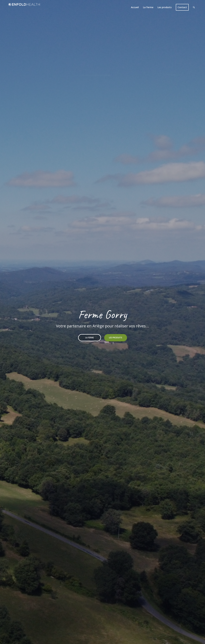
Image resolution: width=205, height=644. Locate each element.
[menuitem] (135, 7)
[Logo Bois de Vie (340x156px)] (24, 7)
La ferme (90, 338)
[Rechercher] (194, 7)
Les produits (116, 338)
